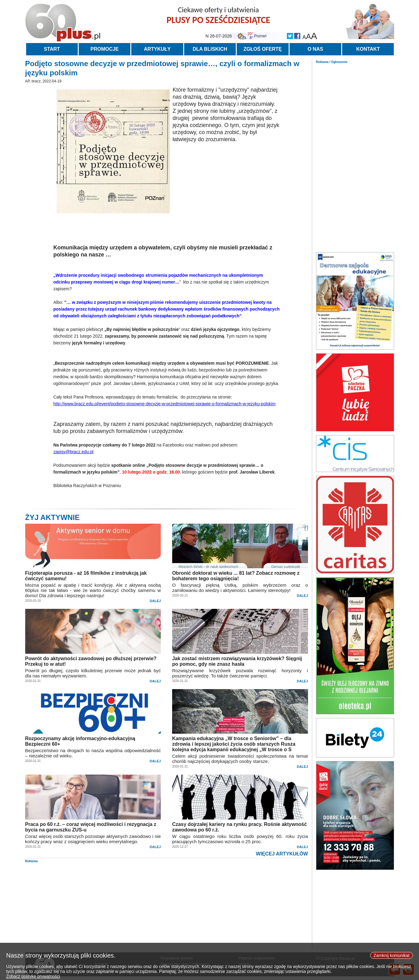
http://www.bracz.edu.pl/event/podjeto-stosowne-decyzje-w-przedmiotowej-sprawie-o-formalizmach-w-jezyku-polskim (165, 404)
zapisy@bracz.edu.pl (73, 452)
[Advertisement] (355, 156)
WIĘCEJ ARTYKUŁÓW (282, 854)
